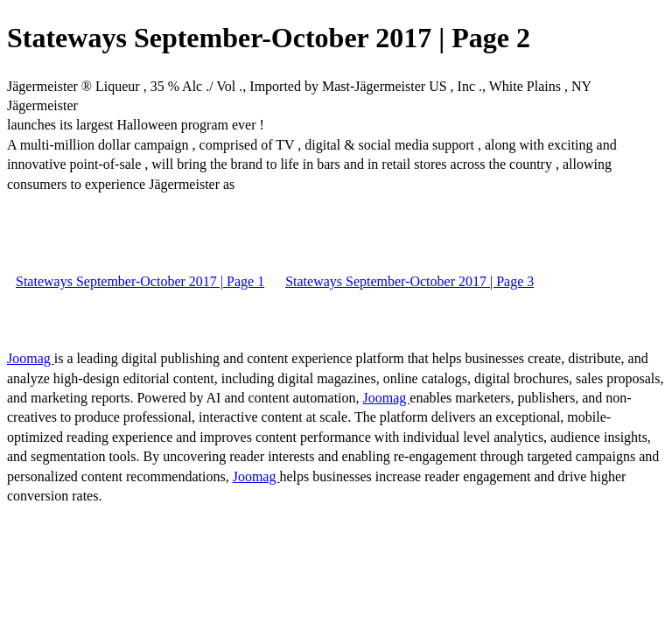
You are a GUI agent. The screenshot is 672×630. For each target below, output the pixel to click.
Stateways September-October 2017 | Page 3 (409, 281)
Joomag (31, 358)
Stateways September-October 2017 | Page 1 (140, 281)
